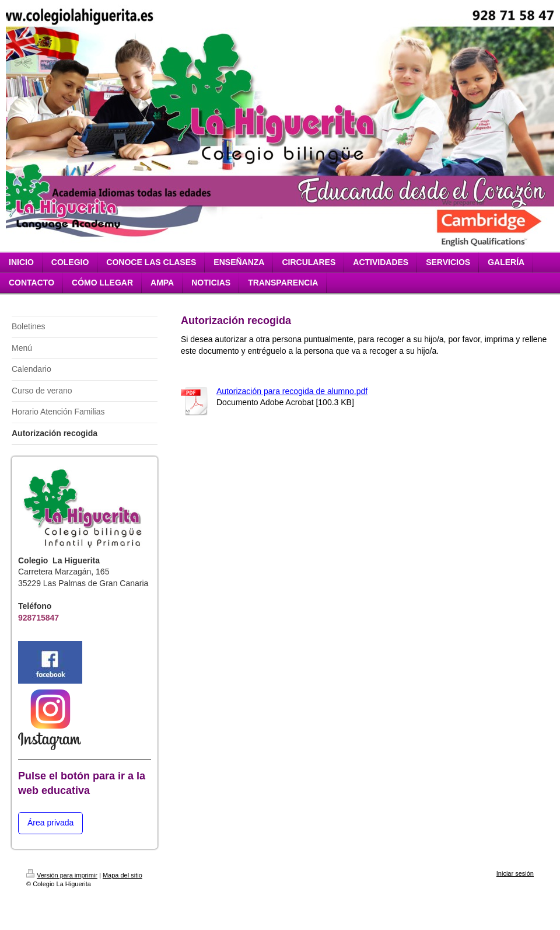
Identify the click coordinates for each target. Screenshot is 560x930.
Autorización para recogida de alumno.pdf (292, 391)
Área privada (50, 823)
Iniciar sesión (515, 873)
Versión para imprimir (62, 875)
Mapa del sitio (123, 875)
